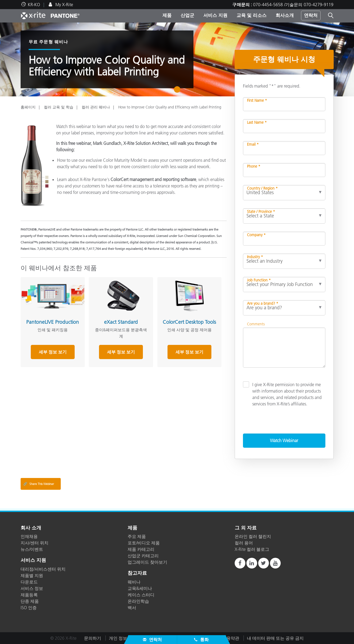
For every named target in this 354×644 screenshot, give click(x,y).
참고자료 (137, 573)
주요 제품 (137, 536)
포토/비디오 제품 (144, 543)
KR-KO (34, 5)
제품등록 (29, 595)
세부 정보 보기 (52, 352)
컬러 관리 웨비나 (96, 107)
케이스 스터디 (141, 595)
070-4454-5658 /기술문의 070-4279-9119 (293, 5)
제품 (167, 15)
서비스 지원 (215, 15)
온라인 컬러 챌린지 (253, 536)
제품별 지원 (32, 575)
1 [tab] (178, 91)
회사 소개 (31, 528)
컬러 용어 (244, 543)
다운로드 (29, 582)
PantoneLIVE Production (52, 322)
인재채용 (29, 536)
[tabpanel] (177, 59)
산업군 (187, 15)
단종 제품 (30, 601)
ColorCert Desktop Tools (189, 325)
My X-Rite (64, 5)
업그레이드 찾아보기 (147, 562)
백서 (132, 608)
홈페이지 (28, 107)
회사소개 (285, 15)
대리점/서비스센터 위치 (43, 569)
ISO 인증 (29, 608)
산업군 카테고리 (143, 556)
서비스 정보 (32, 588)
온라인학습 (138, 601)
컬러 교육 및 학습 (59, 107)
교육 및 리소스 (252, 15)
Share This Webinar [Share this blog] (39, 484)
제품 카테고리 (141, 549)
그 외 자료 (246, 528)
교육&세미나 (140, 588)
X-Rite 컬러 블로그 (252, 549)
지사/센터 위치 (35, 543)
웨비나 (134, 582)
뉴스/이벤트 (32, 549)
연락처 (311, 15)
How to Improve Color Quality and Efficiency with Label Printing (170, 107)
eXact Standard (120, 322)
